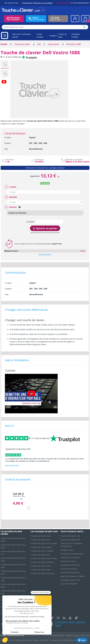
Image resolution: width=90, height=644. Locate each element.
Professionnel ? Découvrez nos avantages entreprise (45, 168)
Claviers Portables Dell (70, 540)
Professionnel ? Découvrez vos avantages (37, 3)
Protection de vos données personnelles (17, 640)
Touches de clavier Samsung (42, 573)
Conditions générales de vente (53, 635)
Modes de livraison (68, 561)
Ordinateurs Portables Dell (72, 554)
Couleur (10, 187)
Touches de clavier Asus (41, 536)
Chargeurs (53, 36)
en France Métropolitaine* (73, 3)
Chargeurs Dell (67, 550)
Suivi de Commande (69, 584)
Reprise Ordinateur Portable (73, 576)
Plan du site (85, 635)
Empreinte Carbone (69, 569)
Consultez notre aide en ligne (70, 624)
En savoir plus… (45, 254)
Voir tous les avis (12, 466)
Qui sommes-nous (11, 3)
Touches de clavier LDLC (41, 566)
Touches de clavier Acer (40, 540)
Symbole (11, 197)
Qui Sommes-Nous (33, 635)
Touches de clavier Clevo (41, 570)
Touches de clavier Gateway (42, 562)
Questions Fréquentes (70, 572)
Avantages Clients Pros (70, 580)
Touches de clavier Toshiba (42, 551)
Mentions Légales (73, 635)
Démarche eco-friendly (70, 565)
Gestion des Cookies (41, 640)
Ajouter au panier (45, 228)
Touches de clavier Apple (41, 547)
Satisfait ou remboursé (70, 557)
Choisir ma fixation (17, 213)
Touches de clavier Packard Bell (44, 558)
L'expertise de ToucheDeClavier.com (64, 640)
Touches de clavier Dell (40, 555)
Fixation (11, 207)
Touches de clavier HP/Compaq (44, 543)
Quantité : (31, 222)
